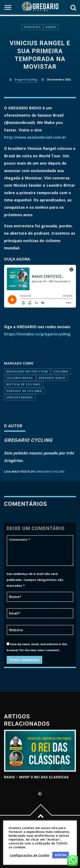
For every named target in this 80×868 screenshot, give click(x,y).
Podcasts (32, 27)
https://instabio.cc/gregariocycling (37, 334)
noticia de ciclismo (24, 384)
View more (40, 751)
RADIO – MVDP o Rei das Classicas (36, 777)
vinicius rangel (20, 397)
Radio (51, 27)
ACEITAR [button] (61, 855)
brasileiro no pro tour (27, 371)
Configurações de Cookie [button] (29, 855)
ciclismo (61, 371)
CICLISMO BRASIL (20, 378)
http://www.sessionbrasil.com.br (35, 137)
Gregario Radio (52, 378)
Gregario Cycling (26, 80)
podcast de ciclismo (24, 391)
